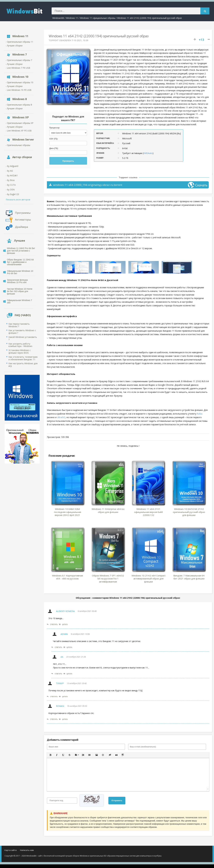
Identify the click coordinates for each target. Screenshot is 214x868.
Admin (64, 634)
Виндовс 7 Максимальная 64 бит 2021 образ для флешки (189, 577)
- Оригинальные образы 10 (19, 82)
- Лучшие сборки (14, 46)
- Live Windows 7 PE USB (18, 68)
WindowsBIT (28, 11)
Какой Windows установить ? (23, 338)
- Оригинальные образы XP (19, 123)
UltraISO (61, 417)
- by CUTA (11, 185)
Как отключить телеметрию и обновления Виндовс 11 (23, 358)
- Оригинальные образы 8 (19, 105)
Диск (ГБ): (54, 148)
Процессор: (55, 128)
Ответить (52, 624)
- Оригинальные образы (18, 145)
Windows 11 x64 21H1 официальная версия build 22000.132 (148, 512)
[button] (50, 755)
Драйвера (22, 227)
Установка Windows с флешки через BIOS (20, 351)
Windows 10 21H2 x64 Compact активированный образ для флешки (149, 579)
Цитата (63, 624)
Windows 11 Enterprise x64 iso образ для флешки (108, 510)
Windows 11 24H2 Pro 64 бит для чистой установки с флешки (21, 251)
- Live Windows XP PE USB (19, 131)
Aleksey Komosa (65, 611)
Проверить (68, 161)
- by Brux (10, 180)
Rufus (200, 414)
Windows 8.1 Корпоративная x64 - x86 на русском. (67, 577)
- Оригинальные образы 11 (19, 42)
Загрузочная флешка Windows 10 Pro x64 (17, 281)
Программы (23, 213)
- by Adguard (12, 166)
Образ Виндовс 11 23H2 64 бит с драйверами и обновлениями (20, 262)
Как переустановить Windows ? (19, 325)
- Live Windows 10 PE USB (18, 90)
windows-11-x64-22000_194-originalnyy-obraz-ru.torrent (86, 185)
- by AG (9, 171)
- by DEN (10, 190)
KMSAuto (148, 153)
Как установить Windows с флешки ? (22, 332)
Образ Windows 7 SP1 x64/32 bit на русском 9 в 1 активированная (108, 579)
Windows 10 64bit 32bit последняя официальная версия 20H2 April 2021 (68, 512)
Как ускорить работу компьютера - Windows (20, 345)
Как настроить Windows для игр (23, 365)
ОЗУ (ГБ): (54, 139)
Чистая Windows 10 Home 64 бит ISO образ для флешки (20, 291)
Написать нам (27, 850)
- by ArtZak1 (12, 175)
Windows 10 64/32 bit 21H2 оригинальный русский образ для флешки (189, 512)
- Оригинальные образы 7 (19, 60)
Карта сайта (11, 850)
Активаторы (23, 219)
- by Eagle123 (12, 194)
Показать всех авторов (18, 200)
